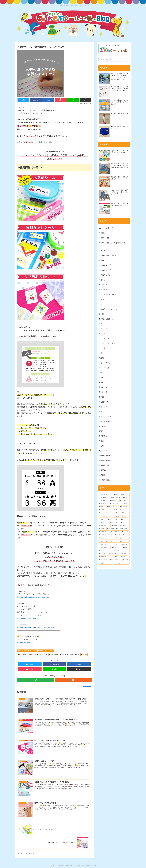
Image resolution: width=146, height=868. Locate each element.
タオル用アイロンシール (108, 309)
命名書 (101, 397)
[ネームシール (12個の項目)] (104, 516)
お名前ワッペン (105, 275)
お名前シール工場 (42, 654)
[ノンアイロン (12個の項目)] (116, 516)
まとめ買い (103, 348)
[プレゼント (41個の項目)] (104, 504)
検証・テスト (104, 451)
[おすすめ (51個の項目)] (104, 501)
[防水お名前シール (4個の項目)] (116, 560)
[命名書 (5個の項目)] (125, 544)
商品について (49, 651)
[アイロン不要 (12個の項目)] (122, 513)
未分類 (101, 446)
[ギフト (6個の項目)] (126, 535)
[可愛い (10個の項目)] (103, 519)
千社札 (101, 378)
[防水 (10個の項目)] (126, 516)
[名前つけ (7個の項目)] (110, 535)
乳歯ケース (103, 353)
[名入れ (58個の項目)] (126, 497)
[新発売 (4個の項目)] (105, 563)
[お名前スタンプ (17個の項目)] (112, 507)
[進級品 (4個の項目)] (126, 560)
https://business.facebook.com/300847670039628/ (36, 627)
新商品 (101, 431)
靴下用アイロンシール (107, 480)
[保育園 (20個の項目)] (126, 504)
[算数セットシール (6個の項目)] (105, 544)
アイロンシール (105, 233)
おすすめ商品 (22, 654)
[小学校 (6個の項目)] (117, 544)
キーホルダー (104, 285)
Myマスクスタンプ (106, 228)
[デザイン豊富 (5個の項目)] (116, 547)
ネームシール (104, 329)
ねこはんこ (103, 334)
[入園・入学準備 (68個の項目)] (116, 497)
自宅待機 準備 (104, 465)
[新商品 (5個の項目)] (126, 547)
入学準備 (70, 654)
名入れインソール (105, 387)
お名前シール (22, 651)
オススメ (102, 251)
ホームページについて (107, 343)
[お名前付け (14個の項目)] (105, 510)
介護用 (101, 358)
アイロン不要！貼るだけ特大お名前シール (114, 244)
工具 (100, 412)
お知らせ (102, 280)
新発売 (101, 441)
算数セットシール (105, 456)
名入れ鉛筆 (103, 392)
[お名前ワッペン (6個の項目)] (122, 538)
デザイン (102, 324)
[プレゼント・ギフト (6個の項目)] (107, 538)
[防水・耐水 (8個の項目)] (115, 522)
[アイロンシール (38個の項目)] (115, 504)
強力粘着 (102, 426)
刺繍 (100, 373)
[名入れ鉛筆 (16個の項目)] (124, 507)
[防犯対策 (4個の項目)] (125, 554)
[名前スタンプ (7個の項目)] (116, 532)
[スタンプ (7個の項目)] (125, 532)
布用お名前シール (105, 421)
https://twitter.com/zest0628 (27, 618)
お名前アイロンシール (107, 255)
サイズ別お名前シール (107, 295)
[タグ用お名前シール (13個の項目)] (121, 510)
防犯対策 (102, 475)
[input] (114, 59)
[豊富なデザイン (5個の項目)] (105, 547)
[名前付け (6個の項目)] (124, 541)
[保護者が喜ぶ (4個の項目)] (105, 557)
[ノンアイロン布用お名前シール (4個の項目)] (109, 554)
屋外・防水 (103, 407)
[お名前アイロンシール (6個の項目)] (108, 541)
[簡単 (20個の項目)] (102, 507)
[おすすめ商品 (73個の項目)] (104, 497)
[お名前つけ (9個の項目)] (104, 522)
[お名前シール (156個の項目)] (106, 494)
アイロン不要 (104, 238)
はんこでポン (104, 338)
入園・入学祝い (105, 368)
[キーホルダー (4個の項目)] (121, 563)
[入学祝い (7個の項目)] (118, 535)
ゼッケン (102, 304)
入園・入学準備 (32, 651)
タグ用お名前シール (106, 319)
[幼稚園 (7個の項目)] (102, 535)
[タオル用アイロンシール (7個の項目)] (120, 526)
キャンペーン (104, 290)
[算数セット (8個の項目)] (105, 526)
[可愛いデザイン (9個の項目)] (114, 519)
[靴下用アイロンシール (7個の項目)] (122, 529)
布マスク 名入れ (105, 417)
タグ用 (101, 314)
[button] (85, 100)
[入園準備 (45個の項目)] (114, 501)
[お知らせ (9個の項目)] (125, 519)
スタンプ (102, 299)
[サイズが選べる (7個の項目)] (104, 532)
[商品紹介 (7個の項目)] (102, 529)
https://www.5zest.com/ (26, 642)
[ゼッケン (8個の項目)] (125, 522)
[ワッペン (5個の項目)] (122, 551)
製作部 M (84, 654)
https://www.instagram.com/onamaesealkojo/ (34, 597)
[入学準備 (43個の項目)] (124, 501)
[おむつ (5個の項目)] (106, 551)
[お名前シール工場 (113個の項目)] (121, 494)
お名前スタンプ (105, 265)
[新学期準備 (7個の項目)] (111, 529)
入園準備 (63, 654)
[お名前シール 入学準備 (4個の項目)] (121, 557)
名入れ (41, 651)
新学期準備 (103, 436)
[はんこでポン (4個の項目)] (104, 560)
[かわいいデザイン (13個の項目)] (107, 513)
